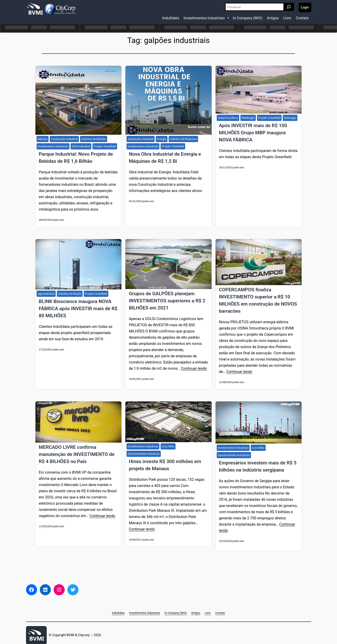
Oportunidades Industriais (144, 454)
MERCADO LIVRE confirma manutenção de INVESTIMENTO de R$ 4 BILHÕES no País (77, 454)
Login (305, 7)
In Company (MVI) (248, 18)
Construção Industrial (64, 139)
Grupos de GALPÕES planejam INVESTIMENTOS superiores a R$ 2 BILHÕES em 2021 (167, 301)
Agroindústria (46, 294)
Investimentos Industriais (204, 18)
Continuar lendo (194, 368)
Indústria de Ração (70, 294)
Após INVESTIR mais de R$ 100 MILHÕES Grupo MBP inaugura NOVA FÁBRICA (253, 133)
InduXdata (171, 18)
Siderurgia (290, 118)
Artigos (273, 18)
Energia (162, 139)
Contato (302, 18)
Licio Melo (168, 446)
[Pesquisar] (289, 7)
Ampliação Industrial (141, 139)
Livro (287, 18)
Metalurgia (248, 118)
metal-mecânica (228, 118)
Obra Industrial (81, 146)
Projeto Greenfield (105, 146)
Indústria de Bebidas (94, 139)
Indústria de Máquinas (183, 139)
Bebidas (43, 139)
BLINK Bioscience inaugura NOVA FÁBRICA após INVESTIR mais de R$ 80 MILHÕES (78, 309)
